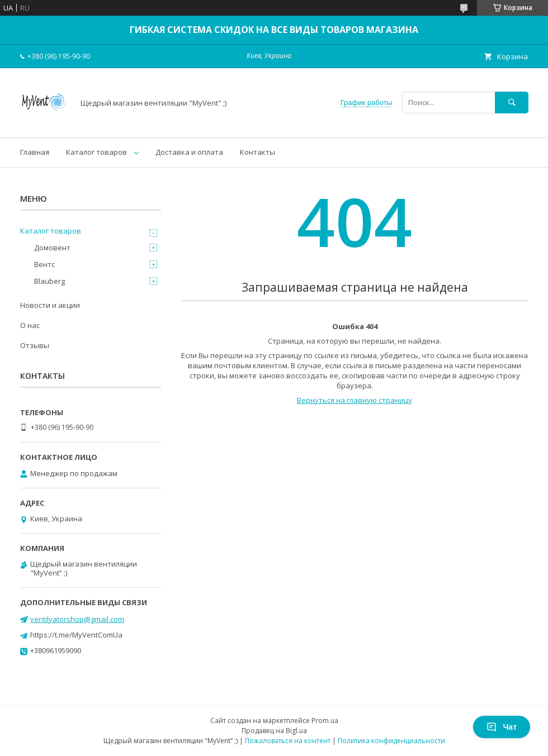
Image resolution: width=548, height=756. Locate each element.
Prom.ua (325, 721)
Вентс (44, 264)
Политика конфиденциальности (391, 741)
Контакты (258, 152)
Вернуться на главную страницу (355, 400)
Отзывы (35, 345)
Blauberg (49, 281)
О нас (30, 325)
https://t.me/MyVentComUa (76, 635)
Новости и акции (50, 305)
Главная (35, 152)
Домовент (52, 248)
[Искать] (512, 103)
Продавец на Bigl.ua (274, 731)
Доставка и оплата (189, 152)
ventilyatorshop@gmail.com (77, 619)
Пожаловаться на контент (288, 741)
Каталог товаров (96, 152)
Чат (502, 727)
